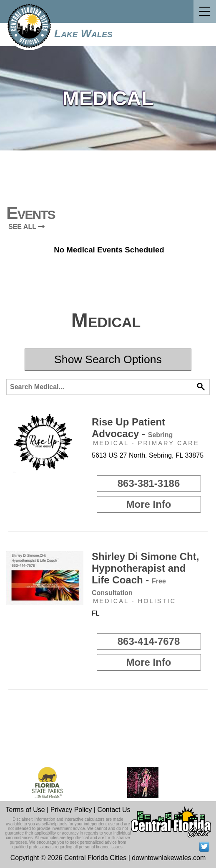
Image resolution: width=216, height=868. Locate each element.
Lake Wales (83, 33)
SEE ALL (26, 227)
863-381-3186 (149, 483)
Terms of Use (25, 810)
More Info (149, 504)
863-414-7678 (149, 641)
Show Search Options (108, 359)
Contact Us (114, 810)
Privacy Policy (71, 810)
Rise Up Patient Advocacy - (132, 428)
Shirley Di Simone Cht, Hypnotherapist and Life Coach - (145, 574)
